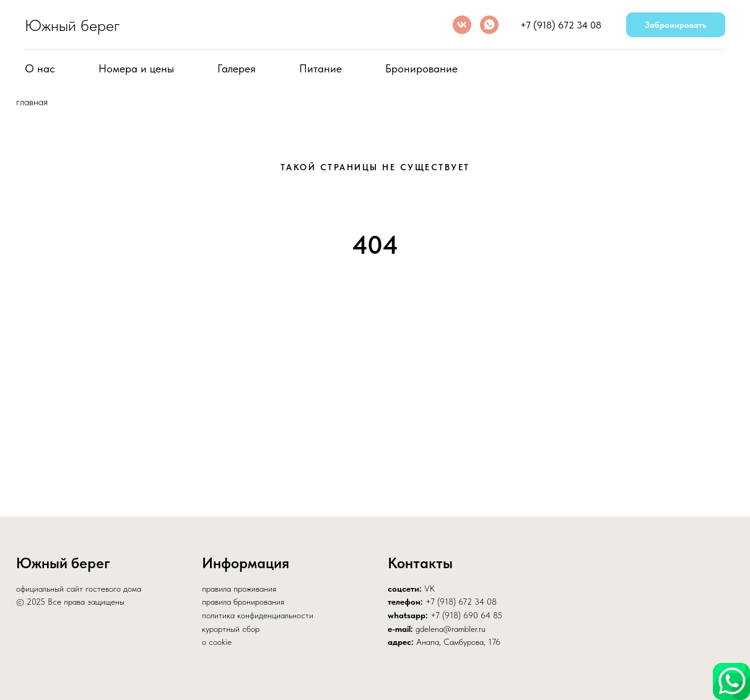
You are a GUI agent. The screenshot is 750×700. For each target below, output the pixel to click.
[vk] (462, 25)
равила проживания (241, 589)
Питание (320, 68)
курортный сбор (231, 629)
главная (32, 102)
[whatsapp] (489, 25)
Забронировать (676, 25)
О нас (40, 68)
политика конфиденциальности (258, 615)
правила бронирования (243, 602)
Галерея (237, 68)
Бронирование (421, 68)
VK (430, 589)
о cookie (217, 642)
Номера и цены (136, 68)
